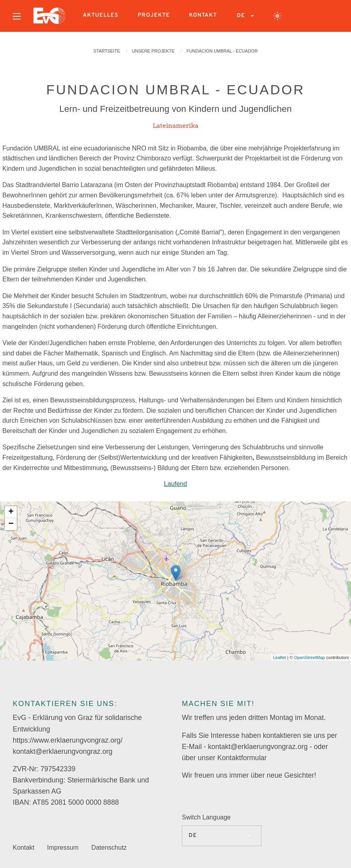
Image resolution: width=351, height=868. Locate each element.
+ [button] (11, 512)
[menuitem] (17, 16)
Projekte (154, 15)
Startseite (107, 51)
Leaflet (280, 657)
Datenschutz (109, 848)
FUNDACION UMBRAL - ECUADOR (222, 51)
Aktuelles (101, 15)
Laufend (175, 484)
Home (49, 16)
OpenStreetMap (310, 657)
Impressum (63, 848)
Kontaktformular (242, 758)
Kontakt (203, 15)
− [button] (11, 524)
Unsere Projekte (153, 51)
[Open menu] (17, 16)
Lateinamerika (175, 126)
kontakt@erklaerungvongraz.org (63, 751)
